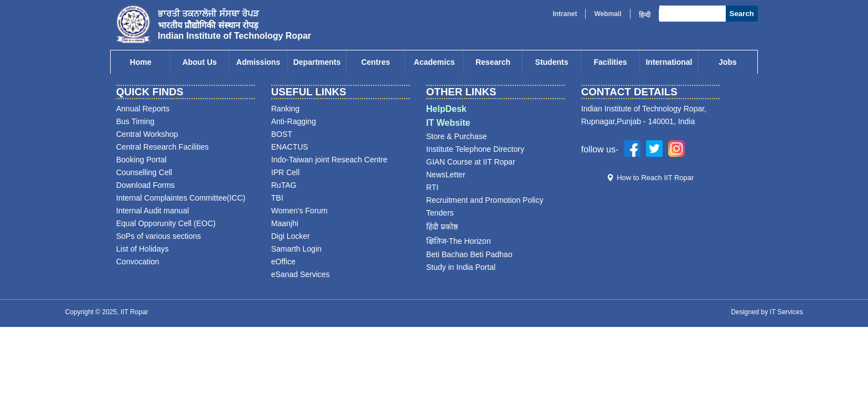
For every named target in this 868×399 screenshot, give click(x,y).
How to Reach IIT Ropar (655, 178)
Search (742, 14)
